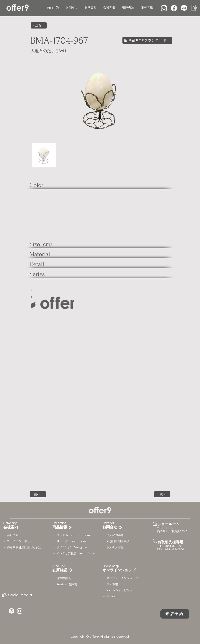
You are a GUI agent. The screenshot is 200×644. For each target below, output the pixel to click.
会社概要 (13, 535)
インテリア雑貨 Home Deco (76, 554)
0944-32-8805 (174, 546)
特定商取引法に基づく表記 (24, 547)
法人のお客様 (115, 535)
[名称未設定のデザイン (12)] (194, 8)
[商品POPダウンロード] (147, 40)
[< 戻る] (39, 25)
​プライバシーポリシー (21, 541)
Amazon (112, 597)
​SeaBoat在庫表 (67, 585)
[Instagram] (164, 8)
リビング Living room (71, 541)
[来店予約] (175, 614)
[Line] (184, 8)
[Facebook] (174, 8)
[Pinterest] (12, 611)
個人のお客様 (115, 547)
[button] (38, 494)
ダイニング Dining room (73, 547)
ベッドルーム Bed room (73, 535)
